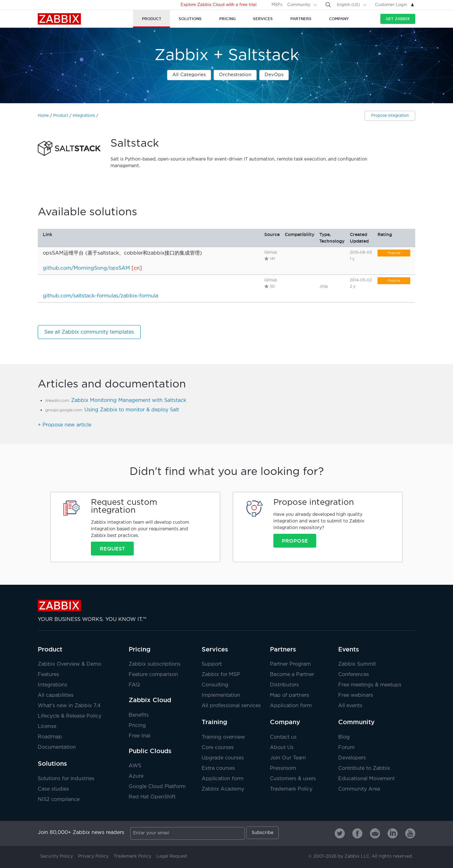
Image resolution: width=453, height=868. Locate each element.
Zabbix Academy (223, 789)
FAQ (134, 685)
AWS (135, 766)
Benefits (139, 715)
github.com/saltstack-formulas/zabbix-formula (101, 296)
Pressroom (283, 768)
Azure (136, 776)
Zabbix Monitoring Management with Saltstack (129, 400)
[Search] (328, 5)
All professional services (231, 706)
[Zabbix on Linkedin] (393, 833)
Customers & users (293, 779)
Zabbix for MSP (221, 675)
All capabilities (56, 695)
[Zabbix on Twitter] (340, 833)
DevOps (274, 75)
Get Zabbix (398, 19)
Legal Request (172, 856)
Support (212, 664)
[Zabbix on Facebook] (357, 833)
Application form (291, 706)
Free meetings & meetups (370, 685)
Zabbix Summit (357, 664)
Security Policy (57, 856)
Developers (352, 758)
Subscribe (263, 833)
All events (350, 706)
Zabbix (59, 19)
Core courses (218, 748)
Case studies (53, 789)
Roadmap (50, 737)
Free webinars (356, 695)
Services (215, 649)
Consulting (215, 685)
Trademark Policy (291, 789)
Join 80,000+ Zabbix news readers (81, 833)
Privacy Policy (93, 856)
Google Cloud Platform (157, 787)
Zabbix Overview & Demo (70, 664)
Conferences (354, 675)
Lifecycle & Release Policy (70, 716)
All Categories (189, 75)
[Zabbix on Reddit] (375, 833)
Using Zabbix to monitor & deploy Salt (132, 410)
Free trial (140, 736)
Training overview (223, 737)
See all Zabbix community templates (89, 332)
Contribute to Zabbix (364, 768)
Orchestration (235, 75)
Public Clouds (150, 751)
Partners (283, 649)
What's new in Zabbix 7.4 (69, 706)
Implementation (221, 695)
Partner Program (290, 664)
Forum (346, 748)
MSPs (277, 5)
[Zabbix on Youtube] (410, 833)
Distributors (284, 685)
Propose (295, 541)
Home (43, 116)
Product (61, 116)
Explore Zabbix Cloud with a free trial (218, 5)
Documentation (57, 747)
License (47, 727)
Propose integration (390, 116)
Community (299, 5)
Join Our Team (288, 758)
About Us (282, 748)
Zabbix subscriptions (155, 664)
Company (285, 722)
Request (112, 549)
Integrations (84, 116)
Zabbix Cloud (150, 700)
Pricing (140, 649)
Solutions (52, 764)
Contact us (283, 737)
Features (48, 675)
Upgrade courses (223, 758)
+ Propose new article (64, 425)
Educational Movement (366, 779)
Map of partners (290, 695)
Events (349, 649)
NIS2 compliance (59, 800)
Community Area (359, 789)
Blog (344, 737)
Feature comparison (153, 675)
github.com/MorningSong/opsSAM (86, 268)
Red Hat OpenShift (152, 797)
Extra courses (218, 768)
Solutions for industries (66, 779)
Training (214, 722)
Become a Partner (292, 675)
